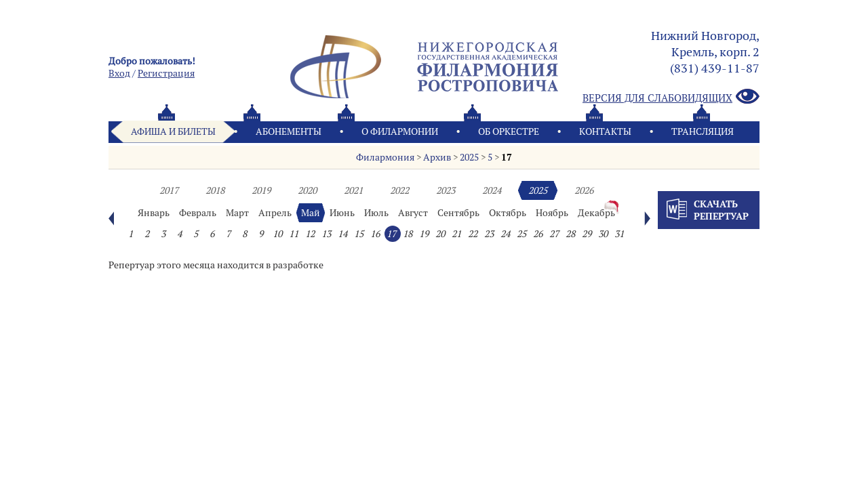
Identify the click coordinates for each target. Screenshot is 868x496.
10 (277, 234)
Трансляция (703, 131)
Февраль (198, 213)
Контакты (605, 131)
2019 (261, 190)
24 (505, 234)
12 (310, 234)
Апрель (275, 213)
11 (294, 234)
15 (359, 234)
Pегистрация (166, 73)
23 (489, 234)
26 (538, 234)
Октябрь (508, 213)
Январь (154, 213)
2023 (446, 190)
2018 (215, 190)
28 (570, 234)
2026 (584, 190)
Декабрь (596, 213)
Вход (119, 73)
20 (440, 234)
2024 (492, 190)
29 (587, 234)
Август (413, 213)
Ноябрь (552, 213)
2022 (399, 190)
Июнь (342, 213)
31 (619, 234)
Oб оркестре (509, 131)
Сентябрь (458, 213)
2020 (307, 190)
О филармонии (400, 131)
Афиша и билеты (173, 131)
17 (507, 157)
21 (456, 234)
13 (326, 234)
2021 (353, 190)
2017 (169, 190)
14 (342, 234)
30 (603, 234)
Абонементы (289, 131)
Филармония (385, 157)
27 (554, 234)
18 (408, 234)
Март (237, 213)
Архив (437, 157)
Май (311, 213)
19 (424, 234)
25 (521, 234)
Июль (376, 213)
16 (375, 234)
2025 (469, 157)
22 (473, 234)
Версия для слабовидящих (671, 97)
